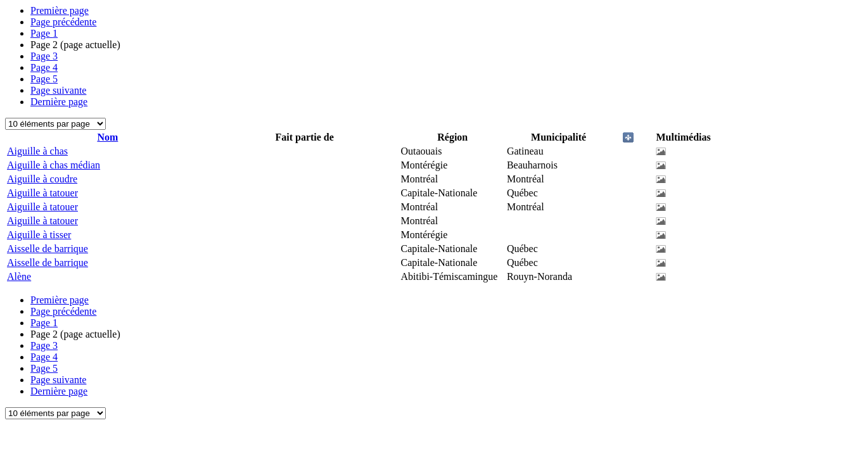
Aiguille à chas (37, 151)
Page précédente (63, 22)
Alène (19, 276)
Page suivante (58, 90)
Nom (107, 137)
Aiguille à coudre (42, 179)
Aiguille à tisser (39, 235)
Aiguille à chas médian (54, 165)
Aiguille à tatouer (42, 193)
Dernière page (59, 102)
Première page (60, 10)
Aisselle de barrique (48, 249)
